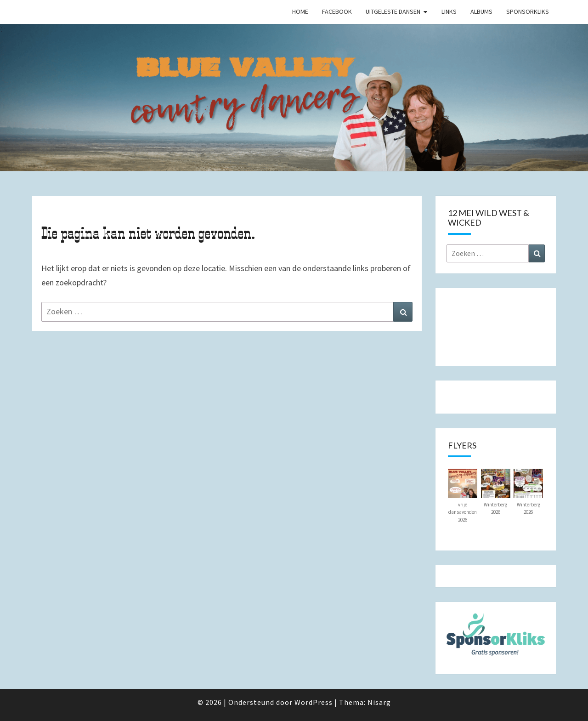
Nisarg (379, 702)
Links (449, 11)
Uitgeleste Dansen (393, 11)
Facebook (337, 11)
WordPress (314, 702)
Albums (481, 11)
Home (300, 11)
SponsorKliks (528, 11)
